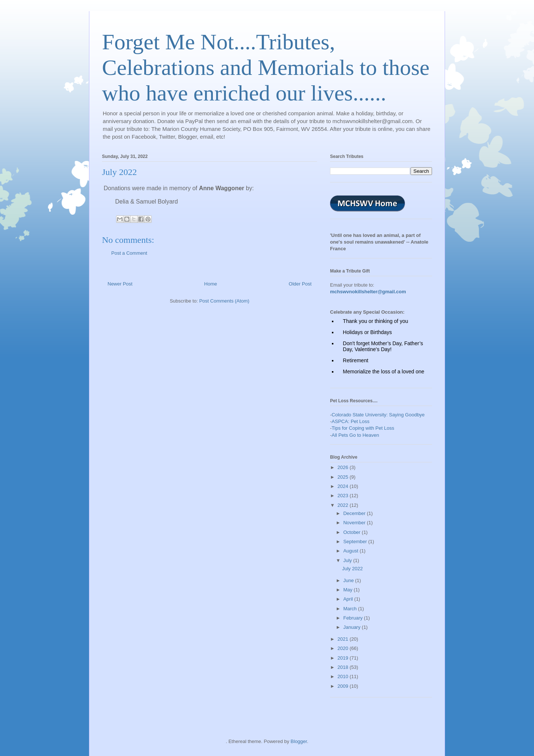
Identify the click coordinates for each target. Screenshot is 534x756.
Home (211, 284)
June (349, 580)
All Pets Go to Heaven (355, 435)
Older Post (300, 284)
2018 (344, 667)
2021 (344, 639)
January (353, 627)
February (354, 618)
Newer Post (120, 284)
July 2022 (352, 569)
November (355, 523)
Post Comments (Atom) (224, 301)
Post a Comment (129, 253)
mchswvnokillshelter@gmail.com (368, 292)
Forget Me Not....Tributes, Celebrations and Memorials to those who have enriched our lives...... (266, 67)
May (349, 590)
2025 (344, 477)
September (356, 542)
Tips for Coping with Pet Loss (363, 428)
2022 (344, 505)
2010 (344, 676)
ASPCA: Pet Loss (350, 421)
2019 (344, 658)
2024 (344, 486)
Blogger (299, 741)
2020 (344, 648)
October (353, 532)
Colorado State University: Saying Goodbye (378, 415)
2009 (344, 686)
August (352, 551)
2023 (344, 496)
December (355, 513)
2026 (344, 467)
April (349, 599)
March (351, 609)
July (348, 560)
